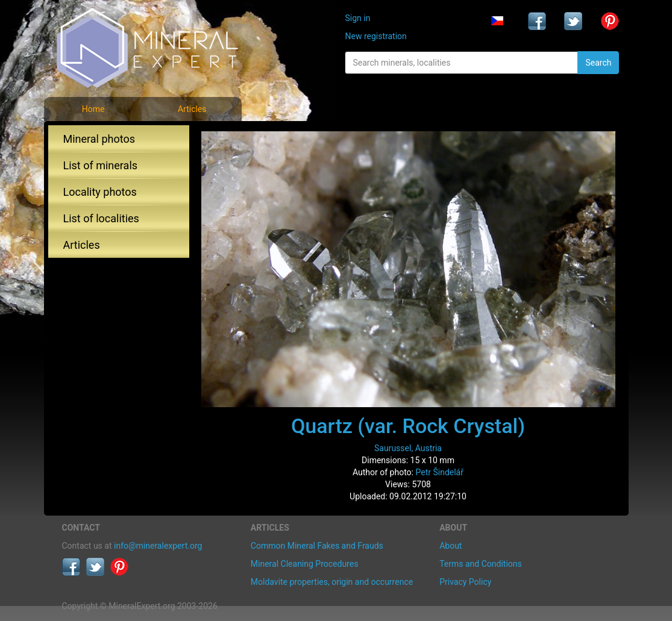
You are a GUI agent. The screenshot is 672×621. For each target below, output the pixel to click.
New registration (375, 36)
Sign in (357, 18)
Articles (192, 109)
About (451, 546)
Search (598, 63)
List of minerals (101, 165)
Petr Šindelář (439, 472)
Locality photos (100, 192)
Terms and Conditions (481, 564)
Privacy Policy (465, 582)
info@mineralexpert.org (158, 546)
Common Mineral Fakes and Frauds (317, 546)
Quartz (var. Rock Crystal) (408, 426)
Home (93, 109)
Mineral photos (99, 139)
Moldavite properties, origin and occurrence (332, 582)
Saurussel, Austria (408, 448)
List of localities (101, 218)
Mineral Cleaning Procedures (305, 564)
